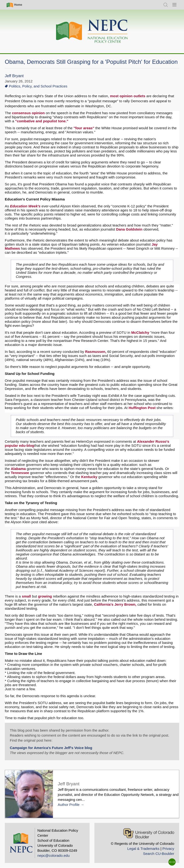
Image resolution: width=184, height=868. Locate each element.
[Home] (92, 31)
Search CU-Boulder (159, 854)
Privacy (168, 849)
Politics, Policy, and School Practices (38, 86)
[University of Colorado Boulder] (149, 833)
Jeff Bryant (14, 76)
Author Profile (69, 805)
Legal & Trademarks (143, 849)
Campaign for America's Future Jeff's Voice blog (51, 748)
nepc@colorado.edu (54, 855)
